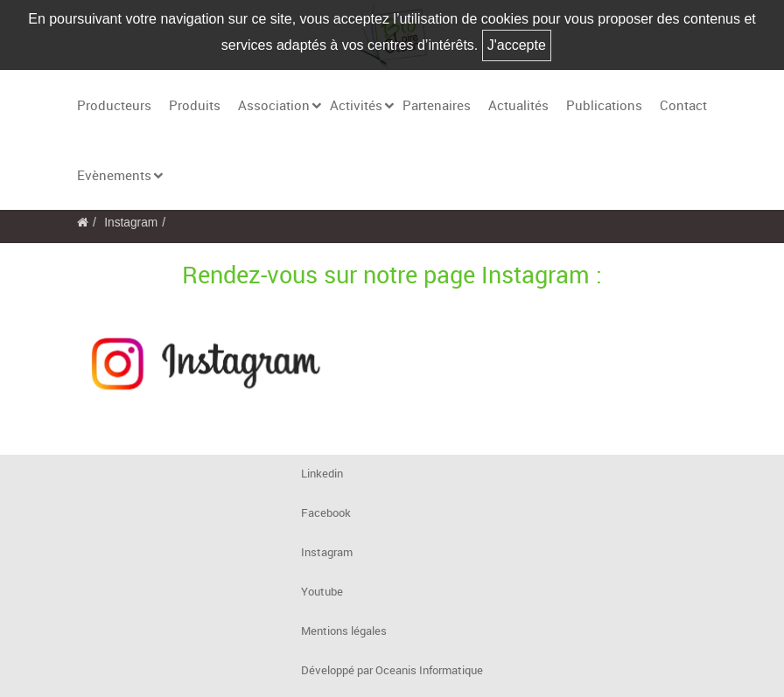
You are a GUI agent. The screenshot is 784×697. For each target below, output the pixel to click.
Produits (195, 105)
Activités (356, 105)
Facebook (326, 513)
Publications (604, 105)
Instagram (131, 223)
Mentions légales (344, 631)
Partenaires (437, 105)
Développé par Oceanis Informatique (392, 670)
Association (274, 105)
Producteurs (114, 105)
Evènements (114, 175)
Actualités (518, 105)
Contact (683, 105)
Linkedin (322, 474)
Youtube (322, 592)
